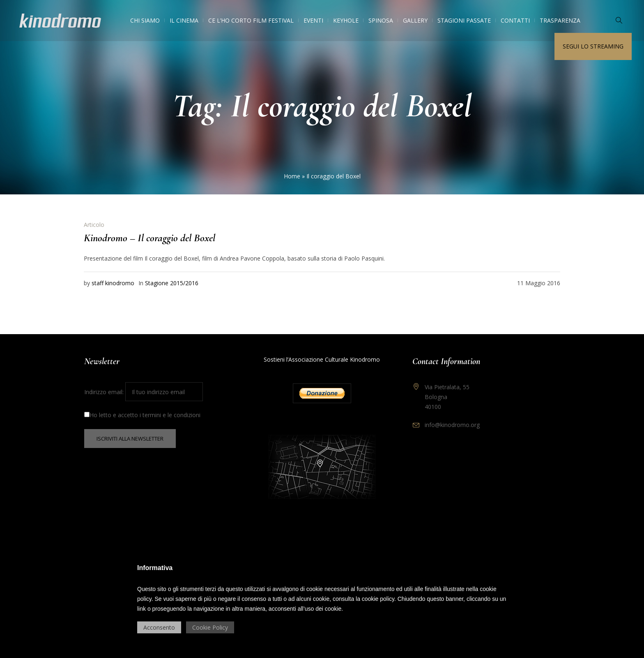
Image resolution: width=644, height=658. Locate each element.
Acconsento (159, 627)
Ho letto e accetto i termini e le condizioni (142, 415)
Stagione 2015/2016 (172, 283)
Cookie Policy (210, 627)
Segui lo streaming (593, 46)
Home (292, 176)
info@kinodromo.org (452, 425)
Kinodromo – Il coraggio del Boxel (149, 238)
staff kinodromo (113, 283)
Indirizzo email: (144, 392)
